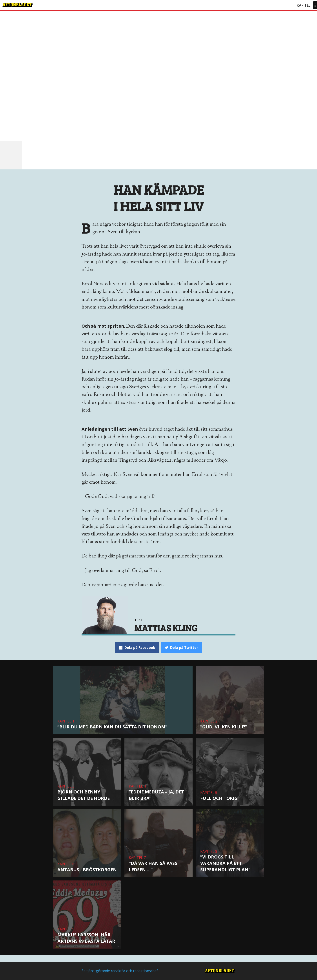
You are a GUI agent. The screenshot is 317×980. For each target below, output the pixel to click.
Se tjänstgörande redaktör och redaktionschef (120, 971)
